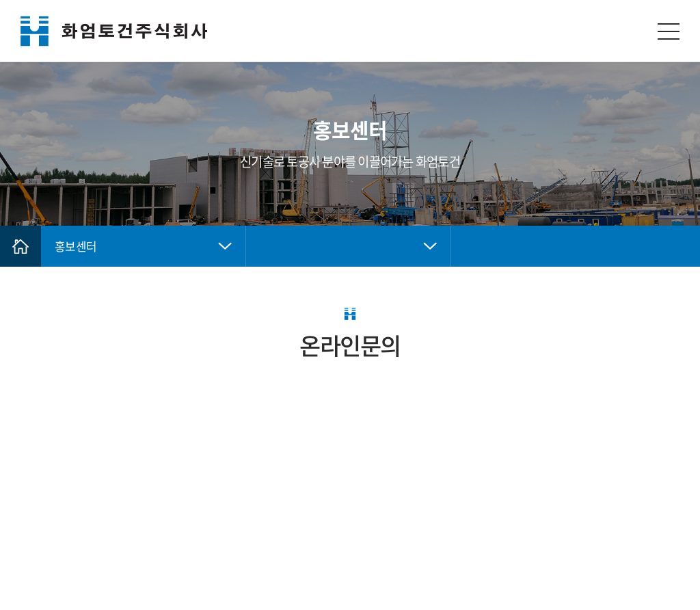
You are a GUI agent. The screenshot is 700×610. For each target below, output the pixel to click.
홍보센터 (76, 246)
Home (21, 246)
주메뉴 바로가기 (0, 0)
